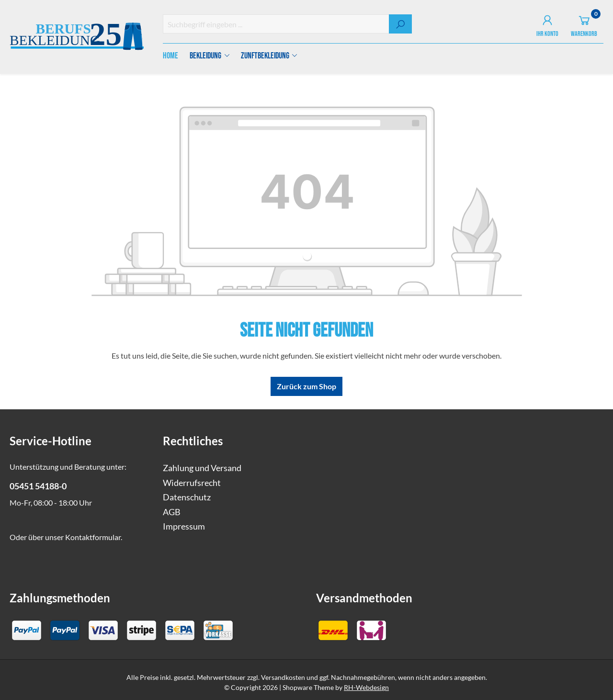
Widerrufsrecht (192, 483)
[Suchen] (400, 24)
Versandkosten (283, 677)
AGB (172, 512)
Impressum (184, 526)
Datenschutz (187, 497)
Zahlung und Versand (202, 468)
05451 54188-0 (38, 486)
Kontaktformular (93, 537)
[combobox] (276, 24)
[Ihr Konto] (547, 24)
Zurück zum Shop (306, 386)
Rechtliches (193, 441)
